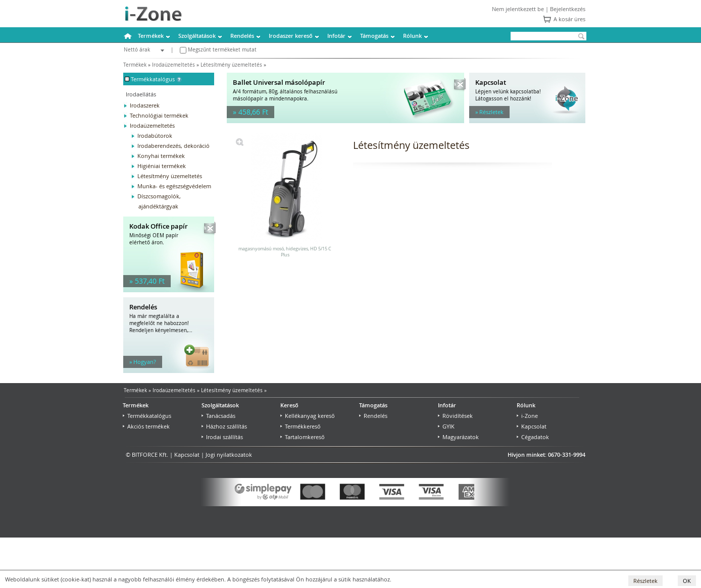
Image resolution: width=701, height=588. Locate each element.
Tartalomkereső (303, 437)
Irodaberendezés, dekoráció (173, 146)
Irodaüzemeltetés (173, 65)
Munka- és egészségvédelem (174, 186)
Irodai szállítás (222, 437)
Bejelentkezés (568, 9)
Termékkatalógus (147, 416)
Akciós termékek (146, 426)
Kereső (289, 405)
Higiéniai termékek (162, 166)
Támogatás (374, 36)
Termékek (151, 36)
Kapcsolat (532, 426)
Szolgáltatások (197, 36)
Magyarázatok (458, 437)
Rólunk (412, 36)
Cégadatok (533, 437)
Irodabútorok (155, 136)
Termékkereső (301, 426)
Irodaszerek (145, 105)
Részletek (645, 581)
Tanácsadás (218, 416)
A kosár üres (569, 19)
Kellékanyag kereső (308, 416)
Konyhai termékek (161, 156)
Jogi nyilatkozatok (229, 455)
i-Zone (527, 416)
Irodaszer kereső (291, 36)
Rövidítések (455, 416)
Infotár (336, 36)
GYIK (446, 426)
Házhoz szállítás (224, 426)
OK (687, 581)
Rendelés (242, 36)
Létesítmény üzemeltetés (231, 65)
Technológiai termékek (159, 115)
